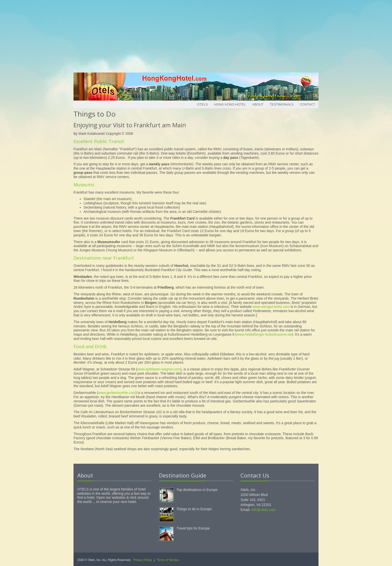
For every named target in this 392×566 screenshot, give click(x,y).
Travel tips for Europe (193, 528)
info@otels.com (263, 510)
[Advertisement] (196, 35)
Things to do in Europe (194, 509)
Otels (202, 104)
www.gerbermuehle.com (117, 393)
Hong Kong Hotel (230, 104)
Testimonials (282, 104)
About (258, 104)
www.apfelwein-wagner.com (159, 369)
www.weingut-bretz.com (271, 307)
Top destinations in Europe (197, 490)
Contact (307, 104)
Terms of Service (168, 560)
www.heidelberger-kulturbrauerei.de (264, 334)
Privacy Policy (143, 560)
